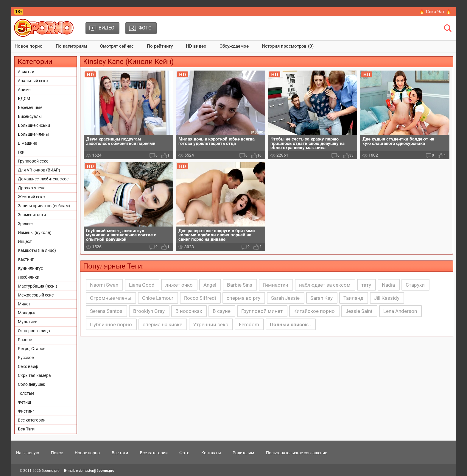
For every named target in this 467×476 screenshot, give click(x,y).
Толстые (26, 393)
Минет (24, 304)
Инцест (25, 241)
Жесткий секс (31, 197)
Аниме (24, 90)
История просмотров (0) (288, 46)
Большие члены (33, 134)
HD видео (196, 46)
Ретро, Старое (32, 349)
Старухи (415, 285)
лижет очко (179, 285)
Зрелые (25, 224)
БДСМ (24, 99)
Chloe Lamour (158, 298)
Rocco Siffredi (200, 298)
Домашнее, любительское (43, 179)
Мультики (28, 322)
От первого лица (34, 331)
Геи (21, 152)
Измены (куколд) (35, 232)
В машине (27, 143)
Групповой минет (262, 311)
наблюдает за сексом (325, 285)
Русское (26, 358)
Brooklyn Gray (149, 311)
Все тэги (120, 453)
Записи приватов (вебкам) (44, 206)
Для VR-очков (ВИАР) (39, 170)
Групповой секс (33, 161)
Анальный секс (33, 81)
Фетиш (24, 402)
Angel (210, 285)
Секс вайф (28, 366)
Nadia (388, 285)
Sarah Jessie (285, 298)
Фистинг (26, 411)
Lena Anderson (400, 311)
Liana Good (142, 285)
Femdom (249, 324)
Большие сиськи (34, 125)
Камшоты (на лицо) (37, 250)
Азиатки (26, 72)
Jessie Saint (359, 311)
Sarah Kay (322, 298)
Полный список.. (290, 324)
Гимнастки (276, 285)
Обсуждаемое (234, 46)
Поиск (57, 453)
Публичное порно (111, 324)
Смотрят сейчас (117, 46)
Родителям (243, 453)
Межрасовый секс (36, 295)
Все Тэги (26, 429)
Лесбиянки (29, 277)
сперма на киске (162, 324)
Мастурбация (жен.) (38, 286)
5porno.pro (51, 471)
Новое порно (29, 46)
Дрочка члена (32, 188)
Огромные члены (111, 298)
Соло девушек (32, 384)
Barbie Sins (240, 285)
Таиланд (353, 298)
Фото (184, 453)
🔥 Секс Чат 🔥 (435, 12)
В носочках (189, 311)
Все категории (32, 420)
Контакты (211, 453)
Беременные (30, 107)
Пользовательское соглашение (296, 453)
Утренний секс (211, 324)
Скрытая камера (34, 375)
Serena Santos (106, 311)
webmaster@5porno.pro (95, 471)
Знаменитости (32, 215)
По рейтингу (160, 46)
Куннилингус (30, 268)
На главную (28, 453)
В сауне (222, 311)
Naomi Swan (104, 285)
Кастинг (26, 259)
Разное (25, 340)
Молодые (27, 313)
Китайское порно (314, 311)
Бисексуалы (30, 116)
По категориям (71, 46)
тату (366, 285)
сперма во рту (243, 298)
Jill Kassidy (387, 298)
